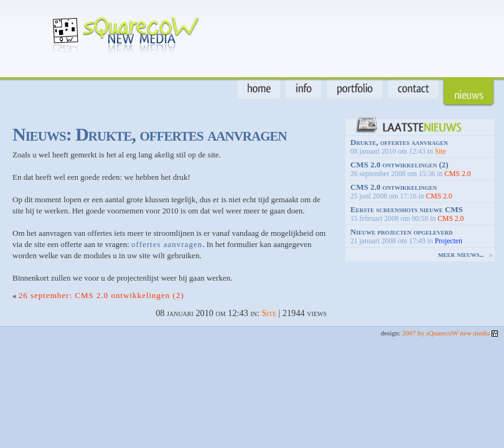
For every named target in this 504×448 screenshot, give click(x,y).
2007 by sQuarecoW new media (450, 333)
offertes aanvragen (167, 244)
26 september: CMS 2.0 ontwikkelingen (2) (101, 295)
